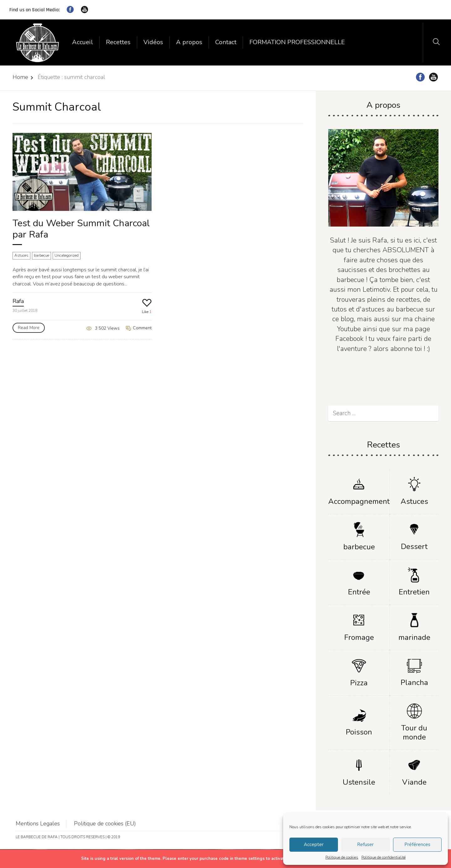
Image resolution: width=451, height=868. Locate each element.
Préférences (417, 844)
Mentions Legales (38, 824)
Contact (226, 42)
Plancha (414, 682)
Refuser (365, 844)
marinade (414, 637)
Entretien (414, 592)
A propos (189, 42)
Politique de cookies (342, 857)
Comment (139, 328)
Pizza (359, 683)
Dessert (414, 546)
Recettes (118, 42)
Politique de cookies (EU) (105, 824)
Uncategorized (67, 255)
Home (20, 77)
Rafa (18, 301)
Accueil (83, 42)
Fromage (359, 637)
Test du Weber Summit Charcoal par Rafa (81, 229)
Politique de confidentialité (384, 857)
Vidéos (153, 42)
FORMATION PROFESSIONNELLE (297, 42)
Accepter (314, 844)
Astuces (21, 255)
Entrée (359, 592)
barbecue (41, 255)
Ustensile (359, 782)
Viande (414, 782)
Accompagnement (359, 501)
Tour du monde (414, 732)
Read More (29, 328)
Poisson (359, 732)
